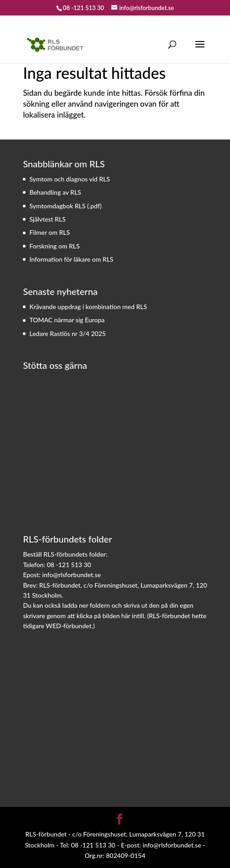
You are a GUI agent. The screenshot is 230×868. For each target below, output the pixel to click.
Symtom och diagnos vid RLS (70, 179)
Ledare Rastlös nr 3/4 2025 (67, 333)
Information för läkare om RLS (71, 259)
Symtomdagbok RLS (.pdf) (65, 206)
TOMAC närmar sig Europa (67, 320)
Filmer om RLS (50, 232)
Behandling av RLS (55, 192)
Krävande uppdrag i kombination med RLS (88, 307)
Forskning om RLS (54, 246)
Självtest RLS (47, 219)
